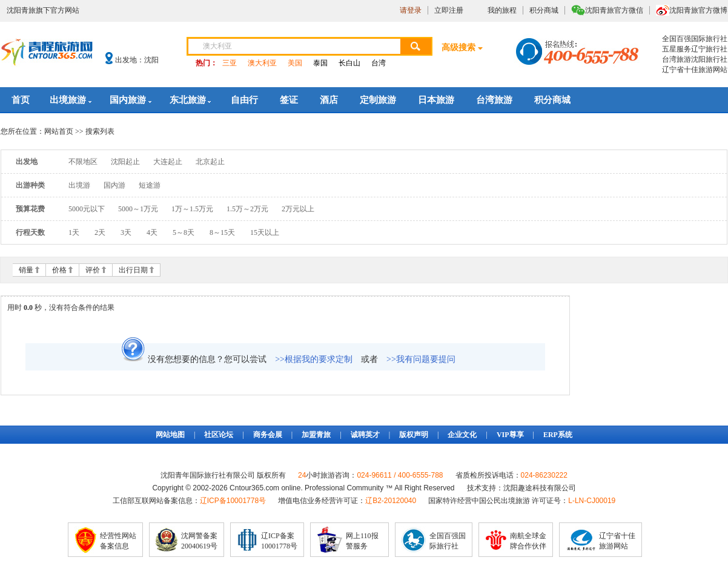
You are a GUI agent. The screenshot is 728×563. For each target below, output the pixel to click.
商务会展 (268, 435)
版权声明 (414, 435)
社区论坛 (219, 435)
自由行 (244, 100)
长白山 (349, 63)
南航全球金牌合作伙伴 (528, 541)
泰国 (320, 63)
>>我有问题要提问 (421, 359)
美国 (295, 63)
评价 (93, 270)
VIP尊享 (510, 435)
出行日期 (133, 270)
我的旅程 (502, 10)
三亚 (230, 63)
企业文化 (462, 435)
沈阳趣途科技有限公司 (540, 488)
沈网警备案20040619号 (199, 541)
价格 (59, 270)
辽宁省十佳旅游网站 (617, 541)
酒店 (329, 100)
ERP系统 (558, 435)
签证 (289, 100)
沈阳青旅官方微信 (614, 10)
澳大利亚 (262, 63)
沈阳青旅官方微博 (698, 10)
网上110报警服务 (362, 541)
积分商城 (544, 10)
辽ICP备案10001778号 (279, 541)
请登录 (411, 10)
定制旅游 (378, 100)
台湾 (379, 63)
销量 (26, 270)
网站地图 (170, 435)
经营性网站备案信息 (118, 541)
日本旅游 (436, 100)
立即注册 (449, 10)
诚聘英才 (365, 435)
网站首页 (59, 131)
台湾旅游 (494, 100)
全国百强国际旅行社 (448, 541)
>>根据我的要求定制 (314, 359)
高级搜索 (458, 48)
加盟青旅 (316, 435)
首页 (21, 100)
